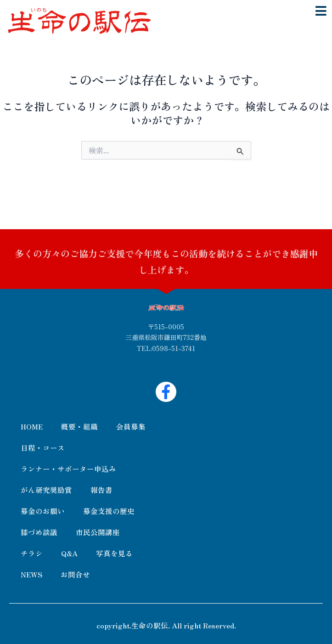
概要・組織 (79, 426)
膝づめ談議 (39, 532)
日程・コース (43, 447)
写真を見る (114, 553)
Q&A (69, 553)
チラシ (32, 553)
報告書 (101, 490)
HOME (32, 426)
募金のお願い (43, 511)
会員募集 (131, 426)
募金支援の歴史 (109, 511)
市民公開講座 (98, 532)
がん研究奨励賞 (46, 490)
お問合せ (75, 574)
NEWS (31, 574)
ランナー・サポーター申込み (68, 469)
